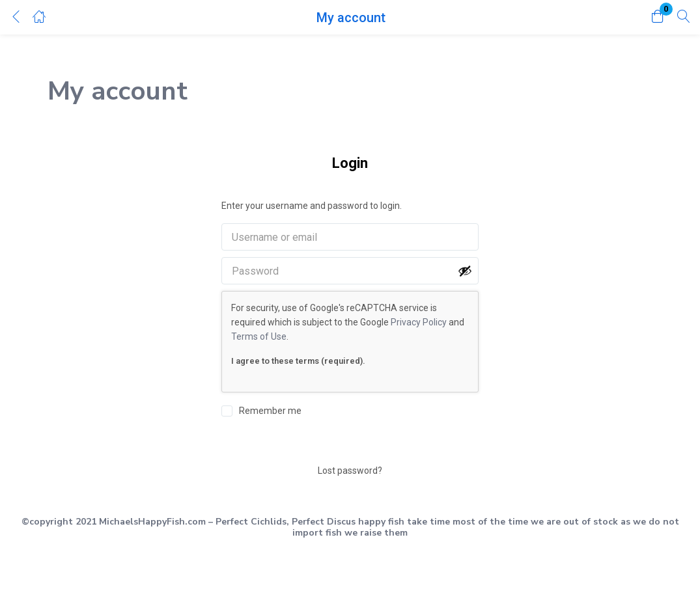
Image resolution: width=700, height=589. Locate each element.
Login (350, 444)
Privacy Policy (419, 322)
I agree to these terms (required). (298, 361)
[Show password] (465, 271)
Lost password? (350, 471)
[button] (658, 17)
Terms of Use (259, 336)
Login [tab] (350, 163)
